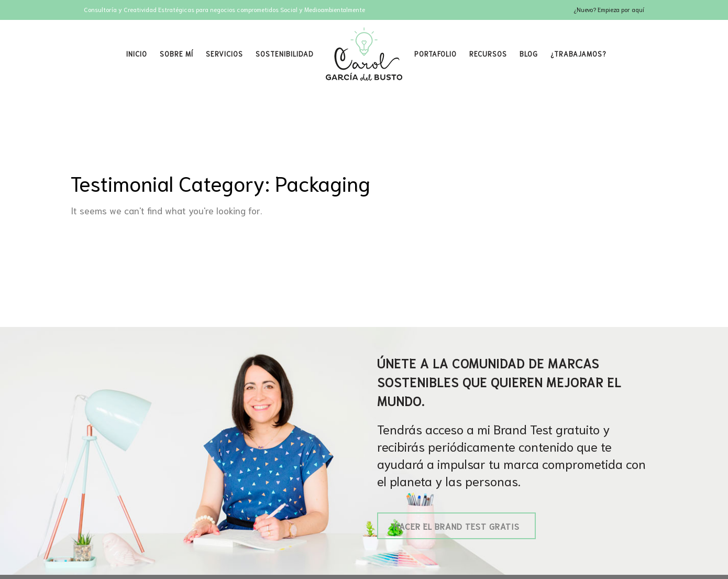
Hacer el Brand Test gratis (456, 526)
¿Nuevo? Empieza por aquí (609, 9)
